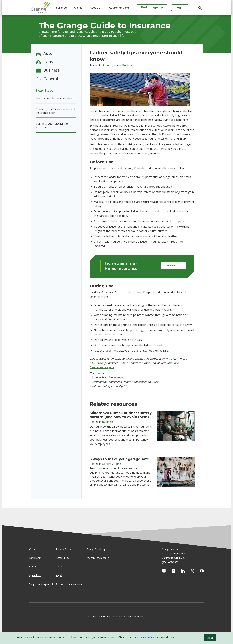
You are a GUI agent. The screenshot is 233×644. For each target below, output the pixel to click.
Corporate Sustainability (69, 584)
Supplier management (41, 584)
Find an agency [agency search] (152, 7)
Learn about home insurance (54, 98)
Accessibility (63, 558)
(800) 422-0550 (170, 562)
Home (49, 62)
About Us (96, 8)
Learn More (174, 266)
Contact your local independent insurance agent (56, 111)
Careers (33, 549)
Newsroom (35, 558)
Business (51, 70)
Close (210, 638)
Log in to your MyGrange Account (52, 126)
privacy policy (145, 637)
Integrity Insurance (96, 558)
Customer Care (119, 8)
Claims (78, 8)
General (51, 79)
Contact (34, 567)
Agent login (35, 575)
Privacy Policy (63, 549)
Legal (59, 575)
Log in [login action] (180, 7)
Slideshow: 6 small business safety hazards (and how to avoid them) (121, 415)
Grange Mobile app (97, 549)
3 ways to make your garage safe (119, 459)
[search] (198, 8)
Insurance (60, 8)
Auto (48, 53)
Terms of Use (64, 567)
